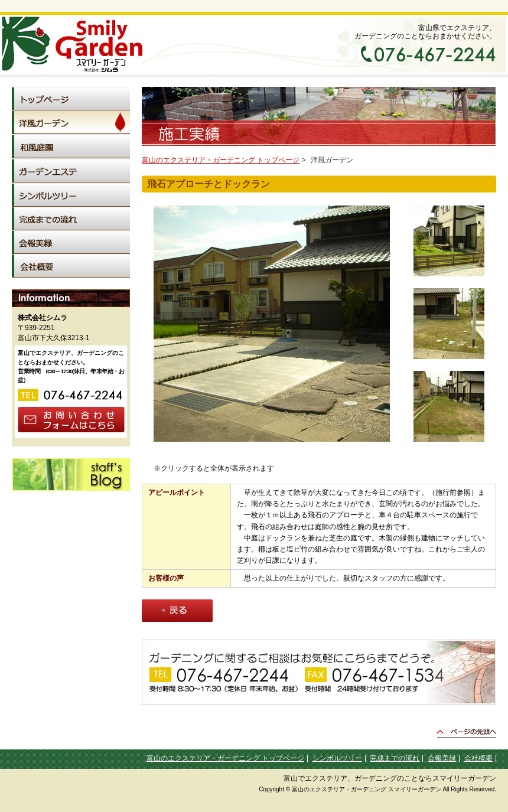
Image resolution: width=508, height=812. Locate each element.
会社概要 (478, 758)
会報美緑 (442, 758)
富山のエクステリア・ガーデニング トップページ (221, 160)
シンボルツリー (337, 758)
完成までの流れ (395, 758)
